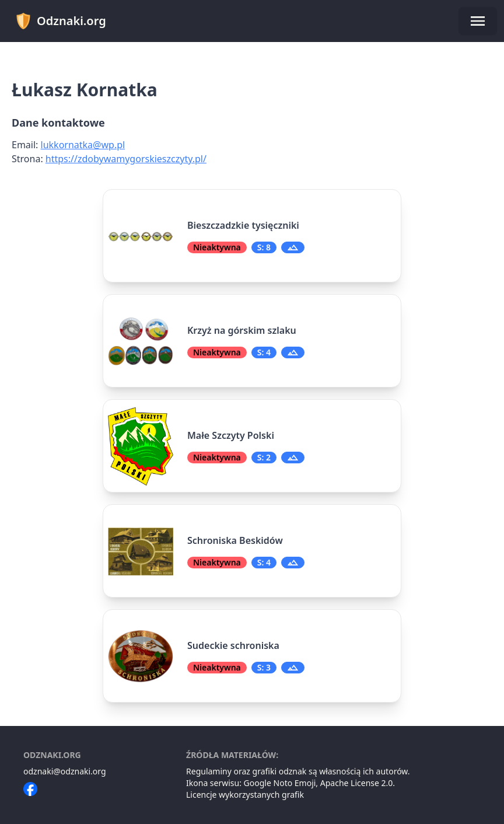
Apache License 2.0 (357, 783)
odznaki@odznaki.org (65, 771)
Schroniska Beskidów (235, 540)
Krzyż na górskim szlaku (242, 330)
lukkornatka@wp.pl (83, 145)
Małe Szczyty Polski (231, 435)
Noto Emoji (295, 783)
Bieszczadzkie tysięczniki (243, 225)
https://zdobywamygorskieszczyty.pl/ (126, 159)
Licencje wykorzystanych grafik (245, 795)
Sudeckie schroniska (233, 645)
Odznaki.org (60, 21)
